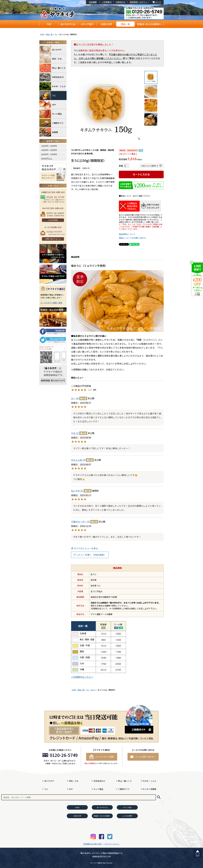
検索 (159, 797)
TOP (49, 24)
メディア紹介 (87, 24)
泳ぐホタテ (51, 50)
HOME (42, 34)
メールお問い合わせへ (143, 757)
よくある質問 (127, 816)
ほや (48, 105)
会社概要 (93, 2)
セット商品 (51, 114)
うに (56, 34)
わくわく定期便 (149, 789)
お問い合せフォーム (53, 239)
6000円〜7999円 (49, 154)
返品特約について (127, 234)
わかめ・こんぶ (52, 86)
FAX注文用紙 (53, 220)
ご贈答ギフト (52, 123)
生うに (93, 690)
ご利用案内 (107, 2)
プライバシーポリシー (112, 844)
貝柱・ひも (51, 59)
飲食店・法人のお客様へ (149, 24)
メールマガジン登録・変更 (51, 303)
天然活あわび (52, 77)
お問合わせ (120, 2)
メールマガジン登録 (102, 757)
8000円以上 (47, 159)
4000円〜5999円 (49, 150)
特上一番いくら (52, 68)
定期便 (49, 132)
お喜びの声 (106, 24)
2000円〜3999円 (49, 146)
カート (157, 2)
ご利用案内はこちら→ (82, 677)
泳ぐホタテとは (68, 24)
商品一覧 (125, 24)
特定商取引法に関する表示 (93, 844)
